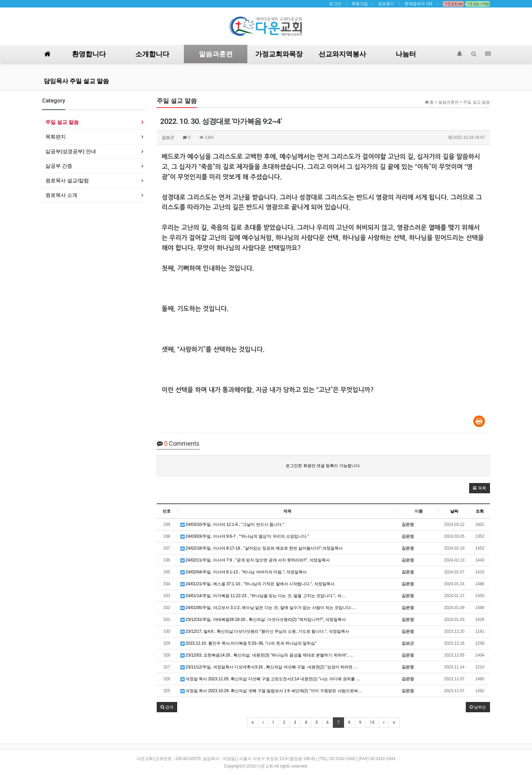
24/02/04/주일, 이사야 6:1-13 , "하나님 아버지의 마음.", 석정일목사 (244, 572)
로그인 (335, 4)
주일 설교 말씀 (62, 122)
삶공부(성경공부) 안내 (71, 151)
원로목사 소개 (61, 195)
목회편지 (56, 137)
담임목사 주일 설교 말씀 (76, 81)
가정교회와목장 (279, 54)
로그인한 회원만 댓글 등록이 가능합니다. (323, 466)
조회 (480, 511)
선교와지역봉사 (342, 54)
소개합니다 (152, 54)
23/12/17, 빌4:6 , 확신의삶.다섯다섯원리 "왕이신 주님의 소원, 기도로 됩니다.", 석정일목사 (265, 631)
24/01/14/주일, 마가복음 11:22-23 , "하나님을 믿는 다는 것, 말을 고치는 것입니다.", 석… (263, 596)
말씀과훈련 (216, 54)
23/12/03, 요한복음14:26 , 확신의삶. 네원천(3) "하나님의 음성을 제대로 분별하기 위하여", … (267, 655)
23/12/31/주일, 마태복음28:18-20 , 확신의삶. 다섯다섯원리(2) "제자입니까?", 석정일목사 (263, 620)
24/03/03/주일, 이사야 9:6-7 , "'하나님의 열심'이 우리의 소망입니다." (245, 536)
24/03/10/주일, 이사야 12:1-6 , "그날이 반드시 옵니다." (232, 524)
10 (372, 722)
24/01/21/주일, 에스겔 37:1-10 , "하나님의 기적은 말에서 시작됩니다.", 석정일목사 (258, 584)
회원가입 (360, 4)
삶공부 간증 (59, 166)
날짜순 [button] (478, 707)
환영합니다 (89, 54)
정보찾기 (386, 4)
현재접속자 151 (419, 4)
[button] (480, 488)
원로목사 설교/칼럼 (67, 180)
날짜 (454, 511)
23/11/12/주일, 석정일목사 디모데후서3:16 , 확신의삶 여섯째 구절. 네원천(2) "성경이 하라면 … (269, 667)
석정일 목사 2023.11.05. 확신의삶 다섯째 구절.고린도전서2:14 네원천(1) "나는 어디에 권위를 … (270, 679)
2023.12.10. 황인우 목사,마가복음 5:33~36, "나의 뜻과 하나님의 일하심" (249, 643)
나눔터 (406, 54)
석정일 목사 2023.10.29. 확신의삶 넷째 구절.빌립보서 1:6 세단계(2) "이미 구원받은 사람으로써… (271, 691)
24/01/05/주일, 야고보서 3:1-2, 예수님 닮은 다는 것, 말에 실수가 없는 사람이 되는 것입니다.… (268, 608)
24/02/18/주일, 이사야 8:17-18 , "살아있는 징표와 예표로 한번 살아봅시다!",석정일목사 (262, 548)
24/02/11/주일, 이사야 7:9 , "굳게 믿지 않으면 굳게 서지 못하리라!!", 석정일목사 (255, 560)
